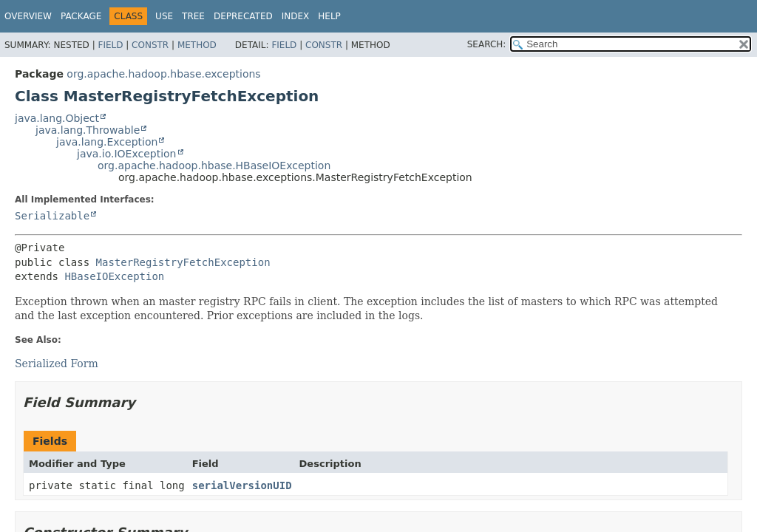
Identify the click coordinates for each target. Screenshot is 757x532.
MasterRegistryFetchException (183, 262)
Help (329, 16)
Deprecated (243, 16)
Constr (150, 45)
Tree (193, 16)
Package (81, 16)
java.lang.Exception (107, 142)
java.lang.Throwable (88, 130)
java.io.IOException (127, 154)
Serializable (52, 216)
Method (197, 45)
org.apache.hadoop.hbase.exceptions (163, 74)
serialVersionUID (242, 485)
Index (296, 16)
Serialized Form (57, 364)
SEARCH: (487, 44)
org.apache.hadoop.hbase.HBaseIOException (214, 166)
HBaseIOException (114, 276)
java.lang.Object (57, 118)
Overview (28, 16)
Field (110, 45)
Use (164, 16)
